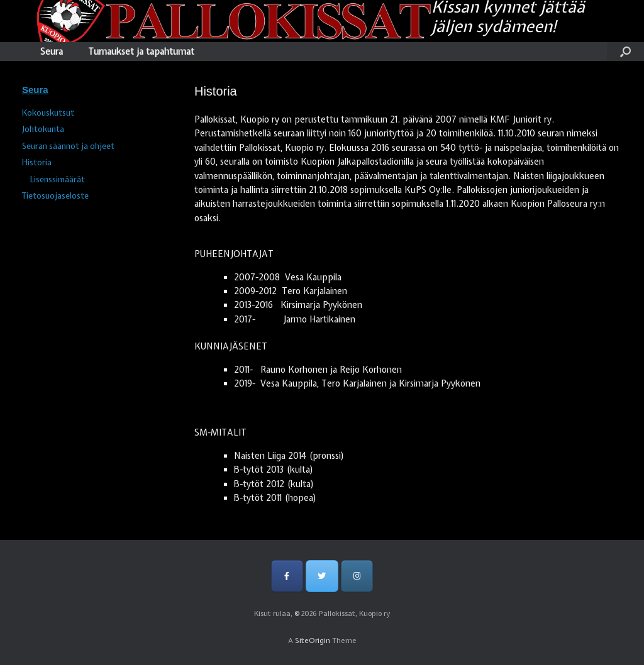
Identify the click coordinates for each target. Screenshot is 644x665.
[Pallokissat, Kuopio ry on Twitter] (322, 576)
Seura (52, 52)
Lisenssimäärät (58, 179)
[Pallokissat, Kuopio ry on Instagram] (357, 576)
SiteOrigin (313, 640)
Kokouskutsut (48, 113)
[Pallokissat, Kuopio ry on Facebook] (287, 576)
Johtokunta (43, 129)
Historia (37, 162)
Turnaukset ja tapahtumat (141, 52)
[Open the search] (625, 52)
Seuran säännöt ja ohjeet (68, 146)
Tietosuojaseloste (55, 196)
